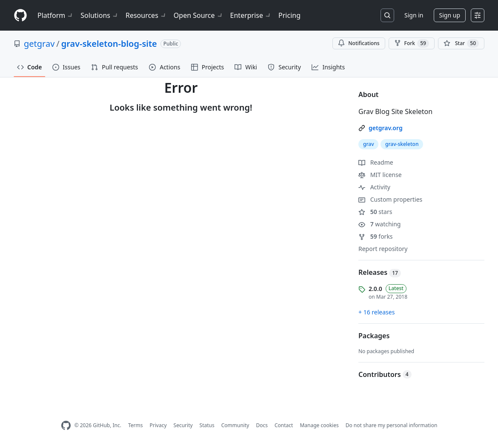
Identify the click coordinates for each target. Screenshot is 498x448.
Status (207, 425)
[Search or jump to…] (387, 15)
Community (235, 425)
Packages (374, 336)
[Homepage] (20, 16)
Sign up (450, 15)
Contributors (385, 374)
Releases (380, 272)
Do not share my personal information (392, 425)
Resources (146, 15)
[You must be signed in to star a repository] (461, 43)
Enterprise (251, 15)
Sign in (414, 15)
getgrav (39, 44)
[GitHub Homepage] (66, 426)
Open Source (199, 15)
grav (368, 144)
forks (376, 236)
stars (375, 212)
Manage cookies (319, 425)
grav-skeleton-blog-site (109, 44)
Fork (412, 43)
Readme (376, 162)
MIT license (380, 175)
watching (379, 224)
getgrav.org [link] (386, 128)
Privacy (158, 425)
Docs (262, 425)
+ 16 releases (376, 312)
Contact (284, 425)
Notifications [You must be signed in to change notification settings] (359, 43)
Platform (56, 15)
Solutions (100, 15)
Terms (136, 425)
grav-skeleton (402, 144)
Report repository (383, 249)
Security (183, 425)
